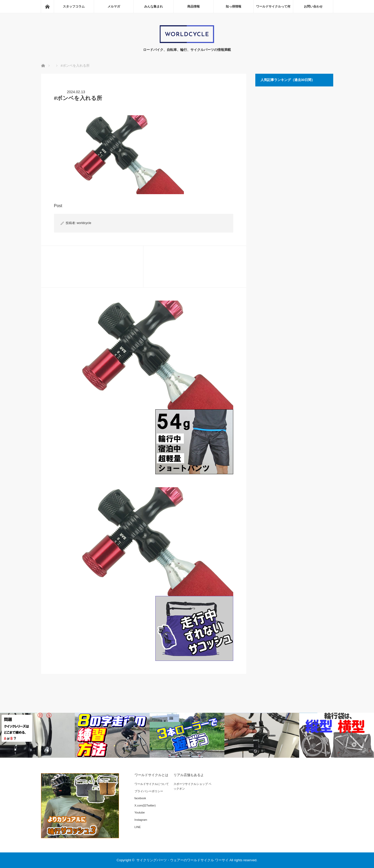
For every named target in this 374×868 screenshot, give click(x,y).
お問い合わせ (313, 6)
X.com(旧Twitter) (145, 805)
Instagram (141, 820)
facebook (140, 798)
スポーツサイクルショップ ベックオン (192, 786)
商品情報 (193, 6)
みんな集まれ (153, 6)
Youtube (140, 812)
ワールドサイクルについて (152, 784)
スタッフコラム (74, 6)
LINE (138, 827)
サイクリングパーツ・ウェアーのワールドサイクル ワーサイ (182, 860)
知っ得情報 (233, 6)
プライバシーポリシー (149, 791)
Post (58, 206)
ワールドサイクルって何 (273, 6)
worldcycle (84, 223)
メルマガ (114, 6)
